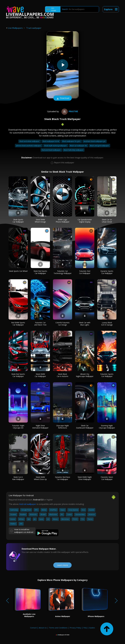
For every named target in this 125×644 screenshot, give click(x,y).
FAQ (85, 628)
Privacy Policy (75, 628)
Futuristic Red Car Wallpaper (85, 272)
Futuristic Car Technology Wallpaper (63, 272)
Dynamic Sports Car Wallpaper (107, 272)
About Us (43, 628)
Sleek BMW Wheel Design (40, 221)
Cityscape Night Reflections (62, 427)
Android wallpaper (28, 504)
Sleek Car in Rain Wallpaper (18, 478)
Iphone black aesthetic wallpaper (29, 146)
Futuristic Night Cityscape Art (18, 427)
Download (63, 98)
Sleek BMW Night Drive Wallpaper (85, 478)
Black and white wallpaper (30, 141)
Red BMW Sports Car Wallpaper (18, 324)
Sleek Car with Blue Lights (85, 324)
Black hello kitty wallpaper (74, 150)
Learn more (62, 565)
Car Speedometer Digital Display (85, 221)
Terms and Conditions (58, 628)
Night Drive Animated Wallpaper (40, 427)
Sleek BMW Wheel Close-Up (40, 478)
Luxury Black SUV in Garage (107, 324)
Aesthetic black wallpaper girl (95, 141)
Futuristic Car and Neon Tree (40, 324)
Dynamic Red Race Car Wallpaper (63, 478)
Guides (92, 628)
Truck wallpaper (34, 28)
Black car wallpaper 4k (79, 146)
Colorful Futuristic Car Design (63, 324)
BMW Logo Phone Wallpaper (63, 221)
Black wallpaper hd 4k (51, 141)
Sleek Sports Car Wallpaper (18, 221)
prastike (69, 111)
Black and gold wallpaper (99, 146)
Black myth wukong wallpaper (56, 146)
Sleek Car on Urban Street (107, 221)
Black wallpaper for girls (71, 141)
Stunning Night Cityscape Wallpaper (107, 427)
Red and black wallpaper (51, 150)
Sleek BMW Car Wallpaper (40, 375)
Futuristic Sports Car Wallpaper (107, 375)
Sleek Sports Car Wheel (18, 271)
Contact (33, 628)
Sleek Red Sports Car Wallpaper (40, 272)
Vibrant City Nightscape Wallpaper (85, 375)
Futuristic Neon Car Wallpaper (107, 478)
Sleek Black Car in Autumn (63, 375)
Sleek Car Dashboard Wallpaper (85, 427)
